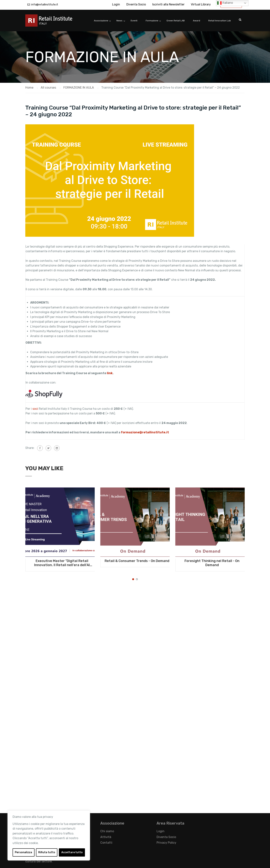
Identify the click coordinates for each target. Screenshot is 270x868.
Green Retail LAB (176, 21)
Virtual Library (201, 4)
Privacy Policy (166, 843)
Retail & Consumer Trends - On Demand (137, 561)
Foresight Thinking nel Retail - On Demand (212, 563)
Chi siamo (107, 831)
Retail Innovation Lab (220, 21)
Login (116, 4)
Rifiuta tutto (47, 852)
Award (196, 21)
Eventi (134, 21)
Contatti (106, 843)
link (110, 373)
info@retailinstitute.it (45, 5)
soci (35, 409)
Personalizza (23, 852)
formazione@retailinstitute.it (145, 432)
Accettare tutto (72, 852)
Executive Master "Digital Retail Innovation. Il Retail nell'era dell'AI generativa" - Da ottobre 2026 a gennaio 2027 (62, 563)
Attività (106, 837)
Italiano (225, 3)
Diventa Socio (136, 4)
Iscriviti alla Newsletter (168, 4)
